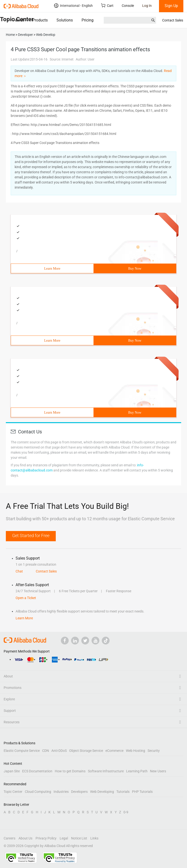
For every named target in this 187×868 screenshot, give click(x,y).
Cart (107, 5)
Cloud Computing (38, 792)
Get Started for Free (31, 536)
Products (40, 20)
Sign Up (171, 6)
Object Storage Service (86, 751)
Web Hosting (136, 751)
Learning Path (137, 771)
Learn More (52, 269)
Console (128, 6)
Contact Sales (173, 20)
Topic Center (13, 792)
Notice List (79, 838)
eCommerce (114, 751)
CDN (46, 751)
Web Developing (102, 792)
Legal (64, 838)
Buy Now (135, 269)
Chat (19, 571)
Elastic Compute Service (22, 751)
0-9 (126, 812)
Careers (9, 838)
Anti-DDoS (59, 751)
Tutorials (123, 792)
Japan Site (12, 771)
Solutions (65, 20)
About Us (25, 838)
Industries (61, 792)
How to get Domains (70, 771)
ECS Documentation (37, 771)
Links (94, 838)
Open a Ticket (26, 598)
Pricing (88, 20)
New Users (158, 771)
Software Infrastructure (106, 771)
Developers (79, 792)
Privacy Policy (46, 838)
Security (154, 751)
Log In (147, 6)
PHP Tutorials (142, 792)
